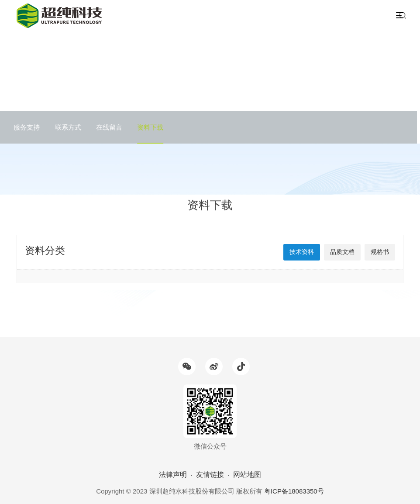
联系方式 (65, 127)
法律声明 (173, 475)
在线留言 (106, 127)
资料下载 (148, 127)
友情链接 (210, 475)
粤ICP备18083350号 (294, 491)
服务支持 (24, 127)
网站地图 (247, 475)
